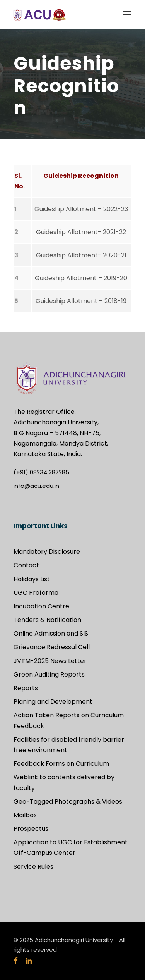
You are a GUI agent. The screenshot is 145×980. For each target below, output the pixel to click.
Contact (26, 565)
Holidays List (32, 579)
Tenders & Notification (47, 620)
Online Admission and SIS (51, 633)
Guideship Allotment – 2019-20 (81, 278)
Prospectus (31, 829)
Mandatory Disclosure (47, 552)
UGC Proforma (36, 593)
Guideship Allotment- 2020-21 (81, 255)
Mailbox (25, 815)
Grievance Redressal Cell (52, 647)
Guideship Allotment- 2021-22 (81, 232)
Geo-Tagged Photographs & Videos (68, 802)
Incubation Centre (41, 606)
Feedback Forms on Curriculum (61, 764)
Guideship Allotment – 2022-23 (81, 209)
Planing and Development (53, 702)
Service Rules (33, 867)
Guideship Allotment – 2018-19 (81, 301)
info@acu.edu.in (36, 486)
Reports (26, 688)
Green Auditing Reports (49, 674)
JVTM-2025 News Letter (50, 661)
